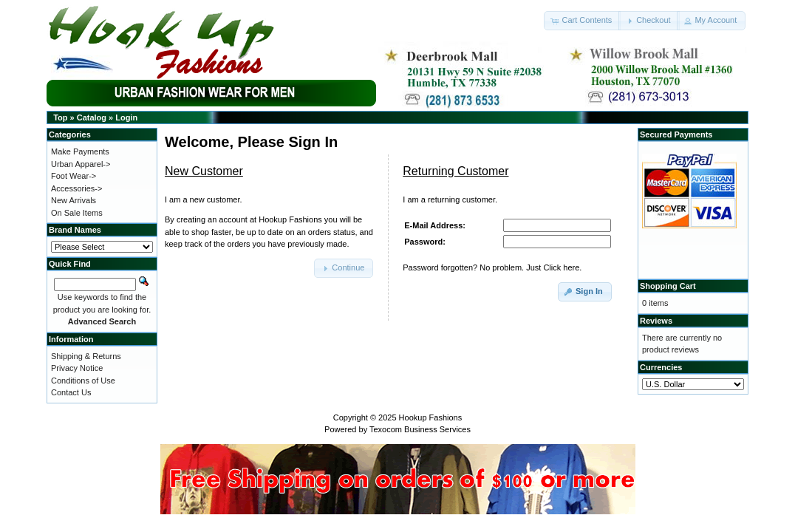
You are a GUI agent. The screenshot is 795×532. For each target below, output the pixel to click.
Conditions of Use (83, 381)
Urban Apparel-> (81, 164)
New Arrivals (74, 200)
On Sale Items (77, 213)
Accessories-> (76, 188)
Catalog (92, 117)
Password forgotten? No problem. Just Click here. (492, 267)
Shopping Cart (668, 286)
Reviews (656, 321)
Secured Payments (676, 134)
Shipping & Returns (86, 356)
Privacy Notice (77, 368)
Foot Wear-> (74, 176)
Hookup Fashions (431, 417)
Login (126, 117)
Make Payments (80, 151)
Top (60, 117)
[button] (582, 21)
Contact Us (71, 392)
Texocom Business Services (420, 429)
